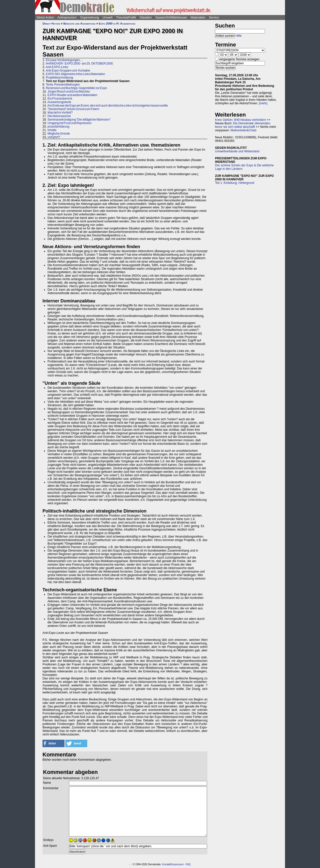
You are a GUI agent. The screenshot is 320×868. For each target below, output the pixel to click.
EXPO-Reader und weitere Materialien (72, 95)
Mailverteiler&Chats (243, 130)
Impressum (177, 864)
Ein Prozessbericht (60, 99)
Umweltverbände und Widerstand (237, 151)
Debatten (146, 18)
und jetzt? (54, 137)
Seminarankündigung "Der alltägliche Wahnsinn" (79, 120)
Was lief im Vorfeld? (60, 113)
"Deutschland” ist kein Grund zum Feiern (73, 109)
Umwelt (107, 18)
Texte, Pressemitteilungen (63, 85)
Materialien (198, 18)
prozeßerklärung (58, 127)
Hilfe (239, 36)
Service (214, 18)
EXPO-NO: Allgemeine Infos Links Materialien (75, 74)
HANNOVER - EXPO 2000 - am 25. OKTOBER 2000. (80, 64)
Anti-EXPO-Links (57, 67)
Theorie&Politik (126, 18)
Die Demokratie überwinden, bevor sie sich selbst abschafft (243, 125)
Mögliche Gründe (59, 134)
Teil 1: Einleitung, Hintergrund (235, 183)
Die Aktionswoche (59, 116)
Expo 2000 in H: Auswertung (117, 24)
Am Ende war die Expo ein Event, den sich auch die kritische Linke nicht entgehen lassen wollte (107, 106)
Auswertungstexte (59, 102)
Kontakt (166, 864)
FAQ (188, 864)
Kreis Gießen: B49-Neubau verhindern (240, 120)
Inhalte (52, 130)
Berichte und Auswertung (79, 24)
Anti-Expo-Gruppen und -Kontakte (68, 71)
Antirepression (67, 18)
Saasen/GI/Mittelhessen (171, 18)
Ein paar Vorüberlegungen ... (64, 60)
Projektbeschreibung (59, 78)
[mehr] (263, 103)
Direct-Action (45, 18)
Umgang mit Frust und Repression (69, 123)
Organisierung (89, 18)
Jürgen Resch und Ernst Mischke (69, 92)
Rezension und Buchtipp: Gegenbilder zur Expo (76, 88)
